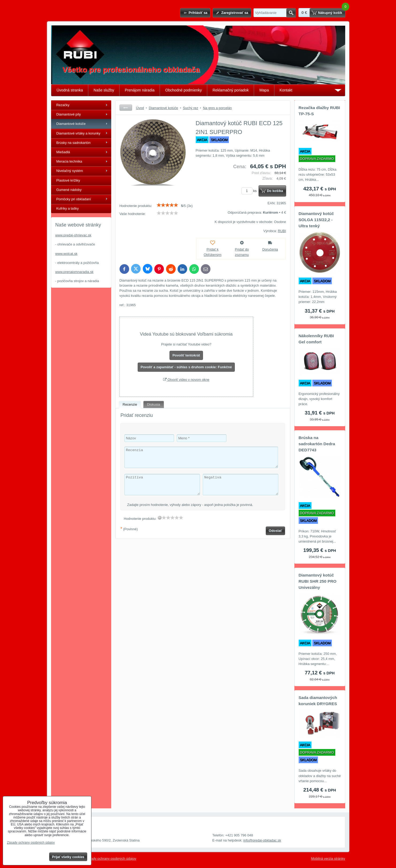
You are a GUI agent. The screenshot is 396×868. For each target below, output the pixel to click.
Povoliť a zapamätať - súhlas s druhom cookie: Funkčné (186, 367)
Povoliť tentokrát (186, 355)
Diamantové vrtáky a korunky (78, 133)
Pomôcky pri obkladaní (74, 199)
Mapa (264, 90)
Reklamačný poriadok (231, 90)
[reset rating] (160, 518)
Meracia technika (69, 161)
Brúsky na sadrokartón (74, 143)
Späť (126, 108)
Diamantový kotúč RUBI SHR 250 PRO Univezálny (318, 581)
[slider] (167, 205)
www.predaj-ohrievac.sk (73, 235)
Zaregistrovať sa (235, 13)
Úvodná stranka (70, 90)
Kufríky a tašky (68, 208)
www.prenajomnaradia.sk (74, 272)
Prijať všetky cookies (68, 857)
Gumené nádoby (69, 190)
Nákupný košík (330, 13)
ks (250, 191)
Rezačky (63, 105)
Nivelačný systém (70, 171)
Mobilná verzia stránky (328, 859)
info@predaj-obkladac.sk (262, 840)
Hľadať (291, 13)
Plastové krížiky (68, 180)
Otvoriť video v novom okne (186, 380)
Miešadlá (63, 152)
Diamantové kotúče (71, 124)
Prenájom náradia (140, 90)
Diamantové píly (69, 114)
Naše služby (104, 90)
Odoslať (275, 531)
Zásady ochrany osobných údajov (111, 859)
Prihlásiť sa (198, 13)
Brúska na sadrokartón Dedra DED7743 (317, 444)
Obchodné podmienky (184, 90)
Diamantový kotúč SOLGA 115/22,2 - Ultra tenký (316, 220)
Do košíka (275, 191)
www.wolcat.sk (66, 254)
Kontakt (286, 90)
